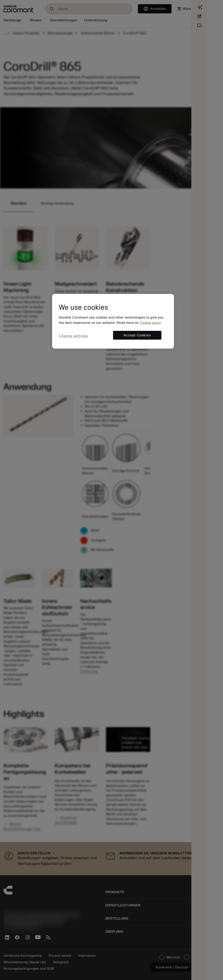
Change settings (74, 336)
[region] (113, 321)
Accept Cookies (137, 335)
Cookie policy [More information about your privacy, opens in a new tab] (150, 323)
